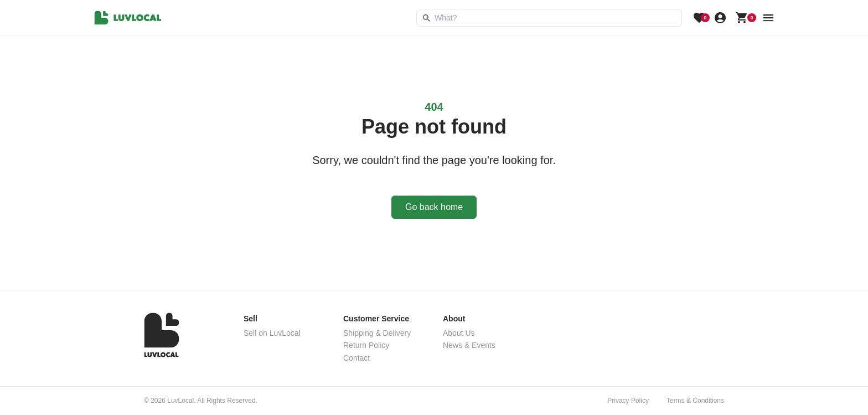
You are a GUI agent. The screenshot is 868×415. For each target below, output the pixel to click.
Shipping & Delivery (377, 333)
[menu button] (768, 18)
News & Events (469, 345)
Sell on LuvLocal (272, 333)
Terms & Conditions (695, 401)
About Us (459, 333)
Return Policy (366, 345)
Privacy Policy (628, 401)
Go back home (434, 207)
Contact (356, 358)
